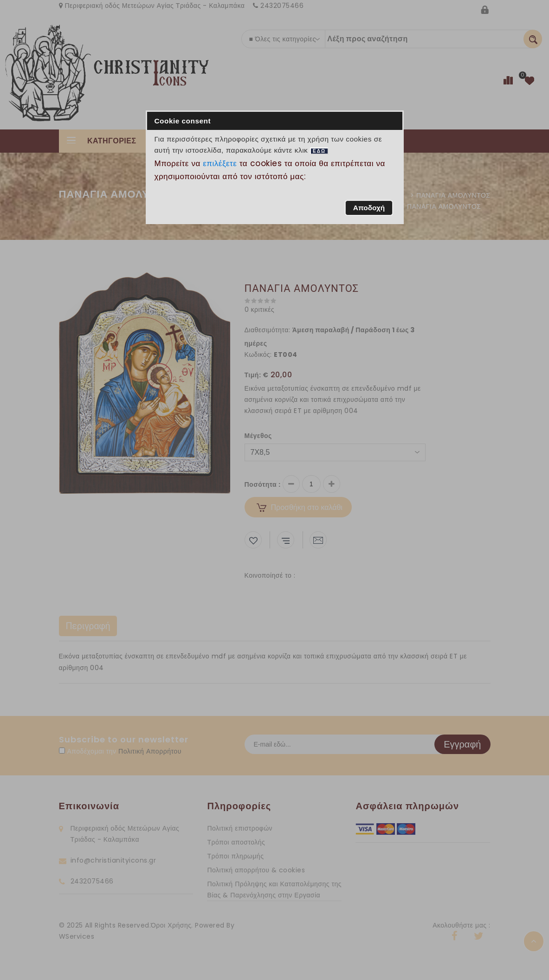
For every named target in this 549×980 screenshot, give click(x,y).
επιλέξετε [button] (220, 163)
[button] (369, 208)
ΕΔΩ (319, 151)
